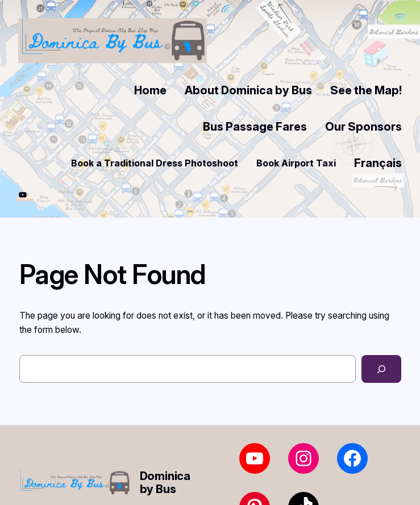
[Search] (381, 369)
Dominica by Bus (165, 483)
